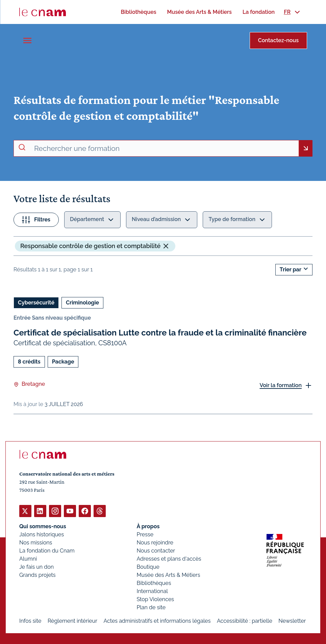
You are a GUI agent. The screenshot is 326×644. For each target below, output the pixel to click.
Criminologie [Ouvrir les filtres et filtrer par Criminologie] (82, 303)
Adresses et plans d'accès (169, 558)
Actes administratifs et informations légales (157, 621)
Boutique (148, 567)
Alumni (28, 558)
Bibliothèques (154, 583)
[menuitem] (138, 12)
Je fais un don (36, 567)
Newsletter (292, 621)
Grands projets (37, 575)
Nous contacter (156, 550)
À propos (148, 526)
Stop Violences (156, 599)
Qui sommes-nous (43, 526)
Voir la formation (281, 385)
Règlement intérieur (72, 621)
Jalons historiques (42, 534)
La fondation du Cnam (47, 550)
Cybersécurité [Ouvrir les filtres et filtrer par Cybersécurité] (36, 303)
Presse (145, 534)
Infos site (30, 621)
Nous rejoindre (155, 542)
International (152, 591)
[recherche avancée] (164, 149)
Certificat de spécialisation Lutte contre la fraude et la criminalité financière (160, 333)
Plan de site (151, 607)
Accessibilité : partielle (245, 621)
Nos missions (36, 542)
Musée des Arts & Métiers (169, 575)
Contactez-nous (278, 40)
